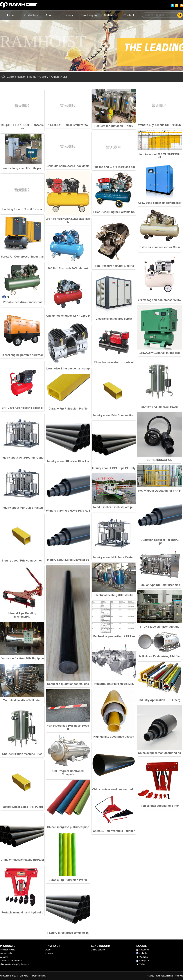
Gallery (109, 15)
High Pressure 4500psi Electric (114, 266)
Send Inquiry (89, 15)
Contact (129, 15)
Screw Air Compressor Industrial (22, 257)
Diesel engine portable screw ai (22, 355)
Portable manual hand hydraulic (22, 913)
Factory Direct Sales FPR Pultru (22, 807)
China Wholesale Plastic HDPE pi (22, 860)
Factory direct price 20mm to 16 (68, 933)
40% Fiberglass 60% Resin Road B (68, 727)
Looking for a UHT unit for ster (22, 209)
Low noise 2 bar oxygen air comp (68, 369)
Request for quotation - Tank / (114, 126)
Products (30, 15)
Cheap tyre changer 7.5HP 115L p (68, 316)
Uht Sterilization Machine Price (22, 754)
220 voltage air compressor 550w (160, 300)
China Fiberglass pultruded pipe (68, 827)
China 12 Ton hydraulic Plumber (114, 831)
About (49, 15)
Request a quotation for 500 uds (68, 684)
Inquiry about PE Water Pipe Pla (68, 461)
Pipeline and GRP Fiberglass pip (114, 167)
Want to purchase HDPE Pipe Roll (68, 511)
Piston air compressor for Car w (159, 247)
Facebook (144, 950)
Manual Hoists (7, 953)
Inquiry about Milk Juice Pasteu (22, 508)
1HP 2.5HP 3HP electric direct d (22, 408)
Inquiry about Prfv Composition (114, 415)
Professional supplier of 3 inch (160, 806)
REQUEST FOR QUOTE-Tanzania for (22, 127)
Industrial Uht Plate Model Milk (114, 684)
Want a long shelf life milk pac (22, 168)
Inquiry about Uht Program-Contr (22, 458)
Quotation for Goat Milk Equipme (22, 659)
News (69, 15)
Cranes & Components (11, 961)
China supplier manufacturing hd (160, 753)
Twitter (143, 964)
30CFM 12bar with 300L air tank (68, 268)
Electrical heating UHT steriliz (114, 595)
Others (55, 77)
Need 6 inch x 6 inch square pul (114, 507)
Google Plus (145, 961)
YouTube (144, 957)
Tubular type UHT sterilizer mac (160, 585)
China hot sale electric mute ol (114, 362)
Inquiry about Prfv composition (22, 561)
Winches (4, 957)
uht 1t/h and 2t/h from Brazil (160, 407)
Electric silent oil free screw (114, 319)
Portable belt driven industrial (22, 302)
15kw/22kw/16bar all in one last (159, 353)
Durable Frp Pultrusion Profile (68, 409)
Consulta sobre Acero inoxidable (68, 166)
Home (10, 15)
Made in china (39, 976)
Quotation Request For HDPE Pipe (160, 541)
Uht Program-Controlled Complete (68, 773)
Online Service (98, 950)
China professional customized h (114, 789)
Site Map (24, 976)
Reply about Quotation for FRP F (160, 491)
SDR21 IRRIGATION (160, 460)
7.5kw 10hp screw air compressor (159, 203)
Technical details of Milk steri (22, 700)
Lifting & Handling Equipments (14, 964)
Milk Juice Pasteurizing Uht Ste (160, 656)
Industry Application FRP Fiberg (160, 700)
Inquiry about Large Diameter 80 (68, 560)
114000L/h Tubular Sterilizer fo (68, 125)
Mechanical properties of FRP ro (114, 636)
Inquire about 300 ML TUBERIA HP (160, 156)
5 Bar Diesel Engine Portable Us (114, 212)
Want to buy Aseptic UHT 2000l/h (160, 125)
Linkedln (143, 953)
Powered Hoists (7, 950)
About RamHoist (8, 976)
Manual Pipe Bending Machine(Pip (22, 615)
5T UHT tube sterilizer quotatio (159, 627)
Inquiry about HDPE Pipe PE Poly (114, 468)
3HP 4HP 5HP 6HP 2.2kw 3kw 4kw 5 (68, 220)
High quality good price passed (114, 737)
